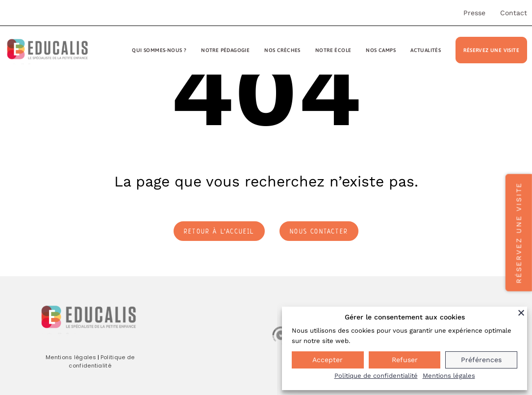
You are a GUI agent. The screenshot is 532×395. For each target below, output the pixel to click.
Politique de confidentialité (101, 362)
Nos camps (381, 50)
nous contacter (319, 231)
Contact (514, 13)
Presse (474, 13)
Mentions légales (71, 357)
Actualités (426, 50)
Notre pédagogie (225, 50)
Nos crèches (282, 50)
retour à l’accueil (219, 231)
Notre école (333, 50)
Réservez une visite (491, 50)
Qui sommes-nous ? (159, 50)
